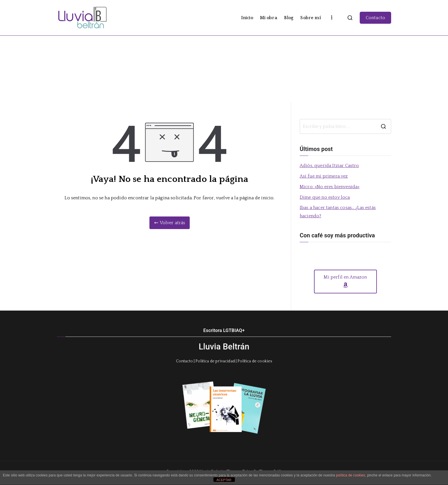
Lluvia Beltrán (224, 347)
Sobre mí (310, 18)
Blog (289, 18)
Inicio (247, 18)
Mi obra (269, 18)
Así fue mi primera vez (324, 176)
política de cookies (351, 475)
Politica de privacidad (215, 361)
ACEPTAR (224, 480)
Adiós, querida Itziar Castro (329, 166)
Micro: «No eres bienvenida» (330, 187)
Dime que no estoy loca (325, 197)
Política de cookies (255, 361)
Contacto (375, 18)
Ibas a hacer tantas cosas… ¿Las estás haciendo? (338, 212)
